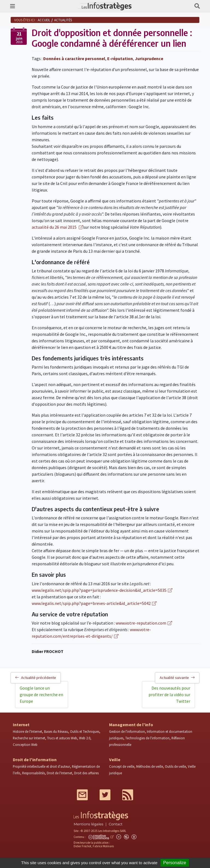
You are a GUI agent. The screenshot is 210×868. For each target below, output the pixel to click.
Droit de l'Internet (59, 773)
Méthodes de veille (150, 766)
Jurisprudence (149, 58)
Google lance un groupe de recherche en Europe (41, 695)
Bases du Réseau (56, 731)
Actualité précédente (36, 678)
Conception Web (25, 745)
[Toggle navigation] (13, 6)
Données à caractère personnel (74, 58)
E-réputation (120, 58)
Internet (21, 725)
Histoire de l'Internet (27, 731)
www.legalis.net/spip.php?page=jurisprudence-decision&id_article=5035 (99, 590)
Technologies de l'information (147, 738)
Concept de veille (122, 766)
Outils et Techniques (85, 731)
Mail (82, 795)
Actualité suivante (177, 678)
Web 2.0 (85, 738)
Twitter (105, 795)
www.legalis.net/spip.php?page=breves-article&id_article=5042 (91, 603)
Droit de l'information (35, 760)
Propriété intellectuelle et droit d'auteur (41, 766)
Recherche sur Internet (29, 738)
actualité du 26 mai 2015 (55, 227)
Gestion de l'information (127, 731)
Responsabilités (33, 773)
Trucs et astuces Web (62, 738)
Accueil (44, 20)
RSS (128, 795)
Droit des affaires (86, 773)
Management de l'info (131, 725)
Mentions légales (88, 824)
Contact (116, 824)
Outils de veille (175, 766)
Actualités (63, 20)
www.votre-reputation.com (141, 623)
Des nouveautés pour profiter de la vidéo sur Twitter (169, 695)
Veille (115, 760)
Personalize (175, 863)
